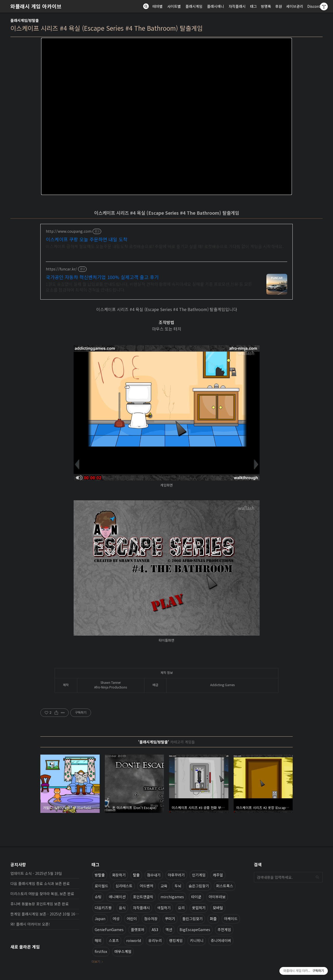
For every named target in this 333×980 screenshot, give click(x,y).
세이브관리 (295, 6)
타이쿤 (196, 897)
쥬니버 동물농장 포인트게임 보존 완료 (40, 904)
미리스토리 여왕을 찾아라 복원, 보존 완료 (42, 894)
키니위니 (197, 940)
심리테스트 (124, 886)
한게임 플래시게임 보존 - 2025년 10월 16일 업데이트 (45, 914)
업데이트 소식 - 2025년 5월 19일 (36, 873)
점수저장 (151, 919)
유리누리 (155, 940)
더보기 (96, 961)
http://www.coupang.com (69, 231)
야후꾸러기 (176, 875)
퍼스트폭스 (225, 886)
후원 (279, 6)
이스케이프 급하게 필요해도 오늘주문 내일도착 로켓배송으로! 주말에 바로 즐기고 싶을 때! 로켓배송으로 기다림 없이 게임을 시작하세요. (165, 246)
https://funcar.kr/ (61, 269)
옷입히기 (199, 908)
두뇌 (178, 886)
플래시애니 (216, 6)
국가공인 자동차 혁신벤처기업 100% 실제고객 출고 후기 (102, 277)
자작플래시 (237, 6)
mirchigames (172, 897)
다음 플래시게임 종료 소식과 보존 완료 (40, 883)
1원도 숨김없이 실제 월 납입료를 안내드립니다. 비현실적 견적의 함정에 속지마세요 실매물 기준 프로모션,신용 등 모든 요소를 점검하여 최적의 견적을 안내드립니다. (149, 287)
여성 (116, 919)
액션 (169, 930)
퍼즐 (213, 919)
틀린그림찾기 (193, 919)
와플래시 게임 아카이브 (36, 6)
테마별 (158, 6)
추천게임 (224, 930)
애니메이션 (117, 897)
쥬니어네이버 (221, 940)
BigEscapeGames (195, 930)
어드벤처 (146, 886)
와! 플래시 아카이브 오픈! (30, 924)
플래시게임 (194, 6)
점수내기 (154, 875)
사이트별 (174, 6)
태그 (253, 6)
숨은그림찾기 (199, 886)
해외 (98, 940)
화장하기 (119, 875)
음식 (122, 908)
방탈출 (100, 875)
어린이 (132, 919)
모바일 (218, 908)
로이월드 (101, 886)
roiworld (134, 940)
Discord (314, 6)
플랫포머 (138, 930)
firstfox (101, 951)
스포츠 (114, 940)
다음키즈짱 (103, 908)
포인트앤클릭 (143, 897)
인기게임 (199, 875)
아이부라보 (217, 897)
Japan (100, 919)
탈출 (136, 875)
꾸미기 (170, 919)
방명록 (266, 6)
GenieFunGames (109, 930)
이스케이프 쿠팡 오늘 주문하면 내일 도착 (87, 239)
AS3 (155, 930)
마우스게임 (123, 951)
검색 (317, 877)
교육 (164, 886)
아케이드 (231, 919)
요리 (181, 908)
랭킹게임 (176, 940)
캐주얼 (218, 875)
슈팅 (98, 897)
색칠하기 (164, 908)
